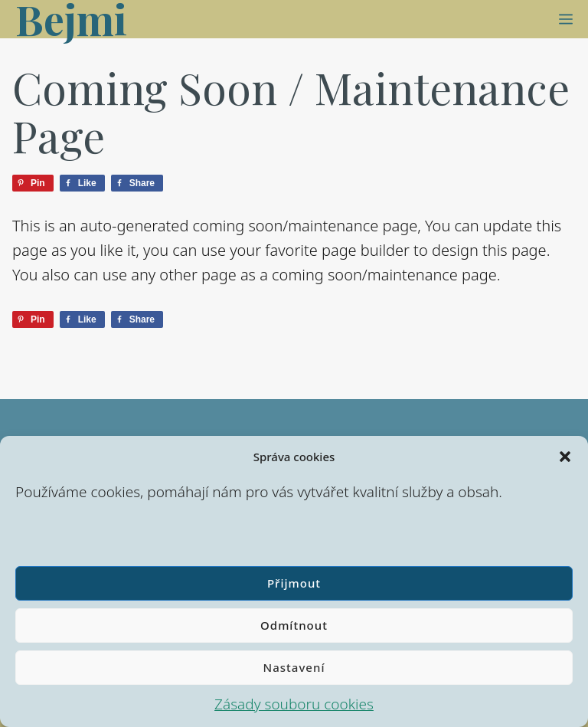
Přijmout (294, 583)
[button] (565, 457)
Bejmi (71, 19)
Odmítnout (294, 625)
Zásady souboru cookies (294, 704)
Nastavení (294, 667)
